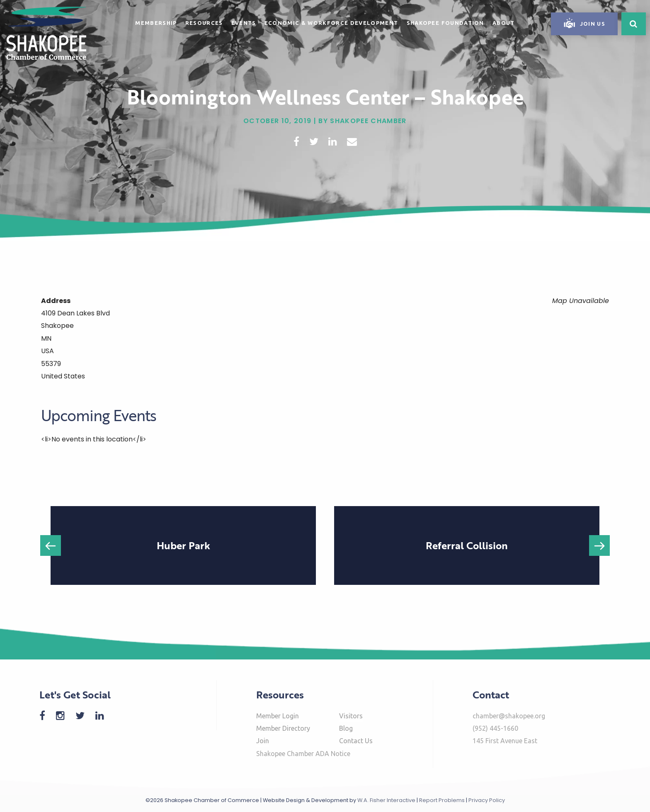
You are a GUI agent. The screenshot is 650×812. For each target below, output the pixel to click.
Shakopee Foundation (445, 23)
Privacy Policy (487, 800)
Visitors (351, 716)
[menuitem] (156, 22)
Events (244, 23)
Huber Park (183, 545)
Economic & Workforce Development (331, 23)
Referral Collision (467, 545)
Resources (204, 23)
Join (263, 741)
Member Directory (283, 728)
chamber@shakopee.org (509, 716)
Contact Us (356, 741)
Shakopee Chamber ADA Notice (303, 754)
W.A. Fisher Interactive (386, 800)
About (504, 23)
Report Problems (442, 800)
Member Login (278, 716)
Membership (156, 23)
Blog (346, 728)
